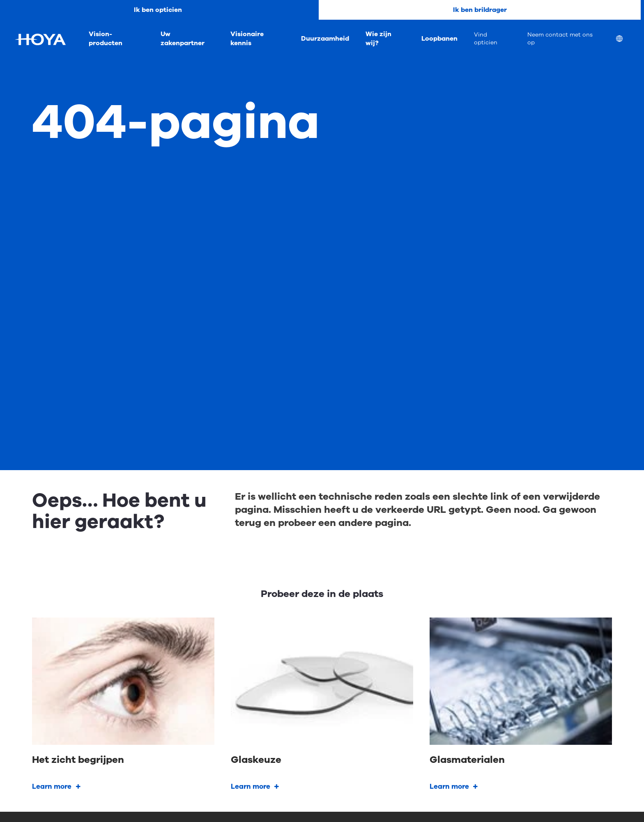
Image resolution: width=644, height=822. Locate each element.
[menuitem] (626, 40)
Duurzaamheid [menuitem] (325, 39)
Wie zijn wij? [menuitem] (378, 39)
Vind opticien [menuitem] (486, 39)
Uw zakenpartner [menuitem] (183, 39)
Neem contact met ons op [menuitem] (560, 39)
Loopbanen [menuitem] (439, 39)
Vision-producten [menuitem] (106, 39)
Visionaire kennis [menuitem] (247, 39)
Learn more (52, 786)
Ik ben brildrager (480, 10)
